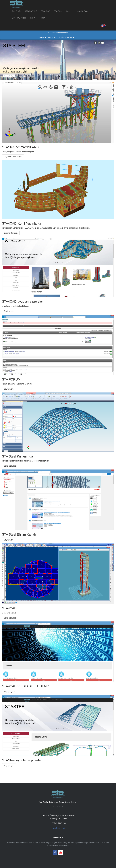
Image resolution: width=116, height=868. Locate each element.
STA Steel (58, 11)
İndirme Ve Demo (82, 11)
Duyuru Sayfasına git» (13, 157)
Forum (42, 18)
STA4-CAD (45, 11)
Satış (68, 11)
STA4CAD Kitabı (19, 18)
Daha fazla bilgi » (9, 76)
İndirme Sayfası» (11, 233)
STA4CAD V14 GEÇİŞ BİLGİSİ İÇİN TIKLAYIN (58, 37)
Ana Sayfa (16, 11)
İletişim (33, 18)
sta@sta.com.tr (59, 828)
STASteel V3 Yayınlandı (58, 33)
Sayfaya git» (9, 389)
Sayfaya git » (9, 311)
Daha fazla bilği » (11, 466)
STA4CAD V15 (31, 11)
